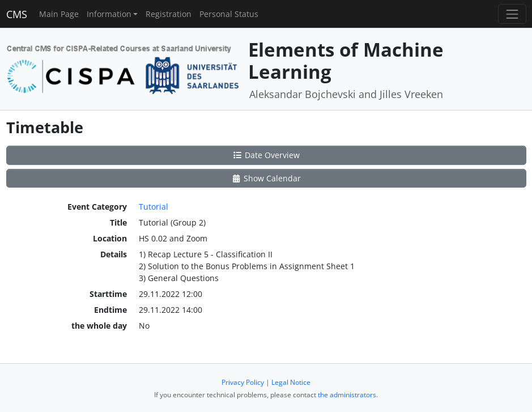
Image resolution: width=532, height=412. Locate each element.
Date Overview (266, 155)
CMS (17, 14)
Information (109, 14)
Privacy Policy (243, 382)
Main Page (59, 14)
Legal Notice (291, 382)
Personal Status (229, 14)
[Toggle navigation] (512, 14)
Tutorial (154, 207)
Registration (169, 14)
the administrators (347, 395)
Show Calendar (266, 178)
